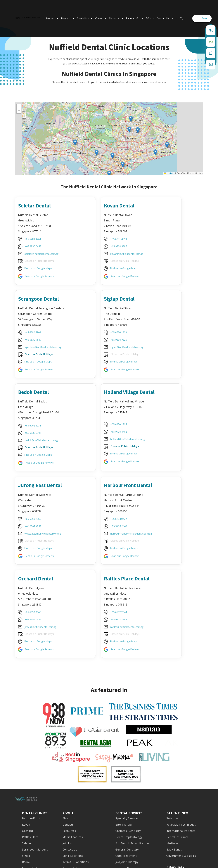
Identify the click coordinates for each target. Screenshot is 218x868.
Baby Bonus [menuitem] (174, 782)
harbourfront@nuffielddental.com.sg (110, 452)
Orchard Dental (168, 396)
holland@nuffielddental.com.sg (171, 350)
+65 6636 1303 (34, 333)
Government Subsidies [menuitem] (181, 788)
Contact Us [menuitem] (70, 782)
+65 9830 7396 (98, 341)
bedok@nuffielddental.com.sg (106, 348)
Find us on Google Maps (39, 268)
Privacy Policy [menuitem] (71, 800)
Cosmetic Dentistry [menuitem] (128, 763)
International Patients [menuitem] (181, 763)
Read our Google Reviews (40, 276)
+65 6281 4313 (98, 239)
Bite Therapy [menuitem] (124, 757)
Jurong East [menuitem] (30, 800)
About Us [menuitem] (69, 750)
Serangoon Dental (171, 205)
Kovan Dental (101, 205)
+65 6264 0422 (98, 437)
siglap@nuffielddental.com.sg (42, 348)
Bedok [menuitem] (26, 794)
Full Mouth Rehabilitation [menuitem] (132, 775)
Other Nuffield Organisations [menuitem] (82, 813)
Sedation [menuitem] (172, 750)
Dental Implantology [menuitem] (129, 769)
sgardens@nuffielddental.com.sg (172, 253)
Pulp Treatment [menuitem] (126, 819)
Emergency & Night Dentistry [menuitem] (82, 807)
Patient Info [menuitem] (177, 742)
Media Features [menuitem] (73, 769)
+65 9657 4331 (162, 437)
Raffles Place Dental (36, 502)
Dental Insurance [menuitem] (177, 769)
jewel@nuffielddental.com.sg (170, 445)
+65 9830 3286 (98, 246)
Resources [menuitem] (69, 763)
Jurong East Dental (44, 396)
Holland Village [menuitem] (32, 807)
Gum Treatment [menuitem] (126, 788)
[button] (131, 119)
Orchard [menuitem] (27, 763)
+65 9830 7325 (34, 341)
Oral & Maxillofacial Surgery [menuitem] (134, 807)
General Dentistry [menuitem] (127, 782)
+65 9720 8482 (162, 343)
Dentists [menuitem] (68, 757)
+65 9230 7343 (98, 445)
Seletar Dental (38, 205)
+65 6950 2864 (162, 335)
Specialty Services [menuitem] (127, 750)
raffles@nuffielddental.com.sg (42, 554)
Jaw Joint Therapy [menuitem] (127, 794)
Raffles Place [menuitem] (30, 769)
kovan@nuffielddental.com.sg (106, 253)
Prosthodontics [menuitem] (125, 825)
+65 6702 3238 (98, 333)
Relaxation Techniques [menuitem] (181, 757)
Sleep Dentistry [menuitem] (125, 831)
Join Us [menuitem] (67, 775)
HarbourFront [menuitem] (31, 750)
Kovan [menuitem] (26, 757)
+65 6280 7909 (162, 239)
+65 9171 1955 (34, 547)
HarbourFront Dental (102, 400)
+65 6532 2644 (34, 539)
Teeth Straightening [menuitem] (129, 838)
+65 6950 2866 (162, 430)
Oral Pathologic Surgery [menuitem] (131, 813)
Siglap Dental (37, 300)
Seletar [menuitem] (27, 775)
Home (18, 18)
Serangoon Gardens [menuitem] (35, 782)
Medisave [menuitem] (172, 775)
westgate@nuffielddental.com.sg (44, 445)
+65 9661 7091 (34, 437)
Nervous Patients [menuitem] (127, 800)
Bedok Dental (101, 300)
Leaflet (169, 173)
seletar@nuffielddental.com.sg (42, 253)
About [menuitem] (68, 742)
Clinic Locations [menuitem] (73, 788)
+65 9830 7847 (162, 246)
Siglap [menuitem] (26, 788)
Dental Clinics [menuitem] (35, 742)
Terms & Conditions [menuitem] (76, 794)
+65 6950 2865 (34, 430)
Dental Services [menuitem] (129, 742)
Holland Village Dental (168, 303)
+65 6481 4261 (34, 239)
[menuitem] (175, 797)
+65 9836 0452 (34, 246)
